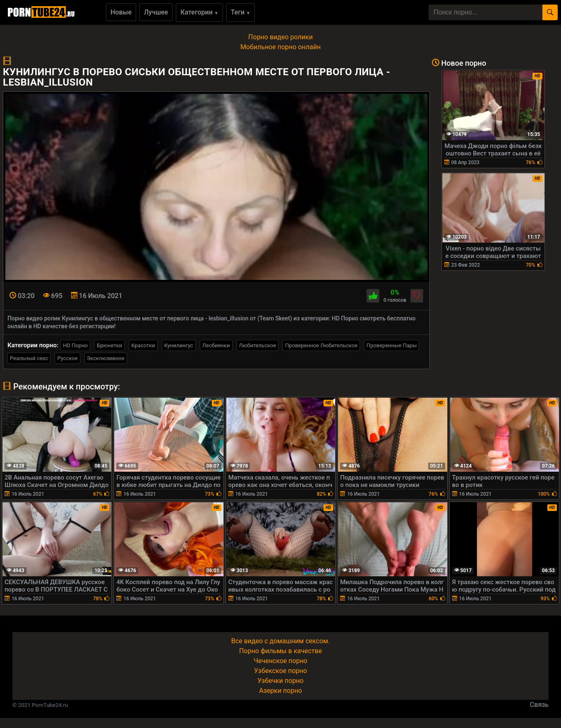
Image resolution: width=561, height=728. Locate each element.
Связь (539, 705)
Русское (67, 358)
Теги (241, 12)
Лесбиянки (216, 345)
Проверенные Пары (392, 345)
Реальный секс (29, 358)
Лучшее (156, 12)
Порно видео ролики (280, 37)
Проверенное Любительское (321, 345)
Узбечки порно (280, 681)
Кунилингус (179, 345)
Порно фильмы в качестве (280, 651)
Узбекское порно (280, 671)
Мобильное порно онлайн (280, 47)
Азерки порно (280, 691)
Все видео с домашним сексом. (280, 641)
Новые (121, 12)
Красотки (143, 345)
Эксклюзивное (106, 358)
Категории (199, 12)
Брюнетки (109, 345)
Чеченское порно (280, 661)
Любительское (258, 345)
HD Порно (75, 345)
